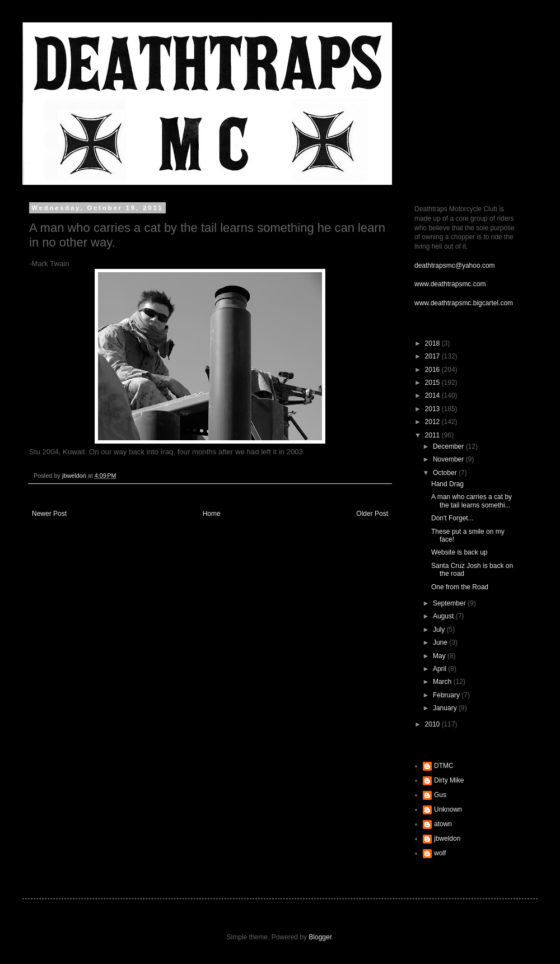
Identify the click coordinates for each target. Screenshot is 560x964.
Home (212, 514)
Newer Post (49, 514)
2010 (433, 724)
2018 (433, 343)
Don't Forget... (452, 518)
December (449, 446)
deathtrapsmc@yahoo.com (455, 266)
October (446, 473)
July (440, 630)
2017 (433, 356)
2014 (433, 395)
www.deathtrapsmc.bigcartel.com (464, 303)
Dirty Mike (449, 780)
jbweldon (447, 839)
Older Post (372, 514)
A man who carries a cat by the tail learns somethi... (472, 501)
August (444, 616)
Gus (440, 795)
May (440, 656)
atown (443, 824)
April (440, 669)
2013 (433, 409)
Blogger (320, 937)
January (446, 708)
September (450, 603)
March (443, 682)
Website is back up (459, 552)
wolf (440, 853)
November (449, 459)
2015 (433, 383)
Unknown (448, 809)
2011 (433, 435)
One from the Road (460, 587)
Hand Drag (447, 484)
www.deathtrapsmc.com (450, 284)
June (441, 642)
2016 (433, 370)
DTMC (444, 766)
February (447, 695)
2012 (433, 422)
